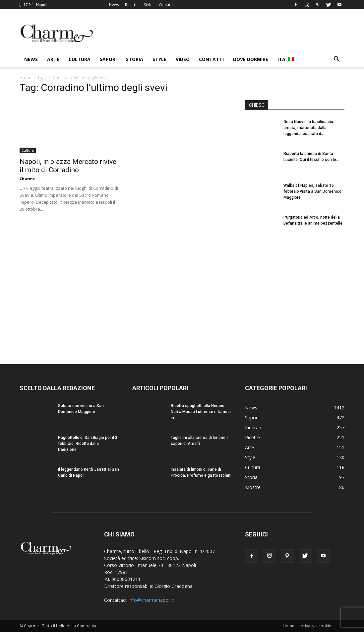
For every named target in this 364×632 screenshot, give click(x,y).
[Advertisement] (295, 295)
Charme (27, 179)
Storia (135, 59)
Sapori (108, 59)
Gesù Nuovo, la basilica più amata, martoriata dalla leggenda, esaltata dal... (308, 128)
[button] (336, 60)
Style (148, 4)
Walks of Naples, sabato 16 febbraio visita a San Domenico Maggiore (312, 191)
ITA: (286, 59)
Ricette (131, 4)
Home (25, 77)
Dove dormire (251, 59)
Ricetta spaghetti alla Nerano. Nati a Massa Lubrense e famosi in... (201, 412)
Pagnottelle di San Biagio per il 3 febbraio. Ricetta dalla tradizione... (88, 444)
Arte (53, 59)
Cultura (80, 59)
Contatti (166, 4)
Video (183, 59)
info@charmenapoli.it (151, 600)
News (114, 4)
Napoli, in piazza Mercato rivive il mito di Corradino (68, 166)
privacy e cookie (316, 626)
